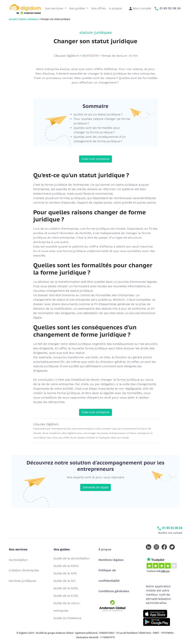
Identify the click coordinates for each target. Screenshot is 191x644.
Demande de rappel (95, 487)
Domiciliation (18, 560)
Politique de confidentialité (109, 575)
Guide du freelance (67, 618)
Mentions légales (111, 560)
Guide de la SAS (65, 573)
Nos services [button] (55, 8)
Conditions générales (114, 591)
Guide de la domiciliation (71, 558)
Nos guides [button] (78, 8)
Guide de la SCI (65, 581)
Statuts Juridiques (28, 19)
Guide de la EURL (66, 596)
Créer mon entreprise (95, 159)
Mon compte (140, 8)
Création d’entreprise (24, 570)
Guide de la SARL (66, 588)
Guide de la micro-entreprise (67, 607)
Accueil (13, 19)
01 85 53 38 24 (170, 528)
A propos (115, 8)
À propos (105, 549)
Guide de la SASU (66, 566)
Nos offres (99, 8)
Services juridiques (22, 581)
